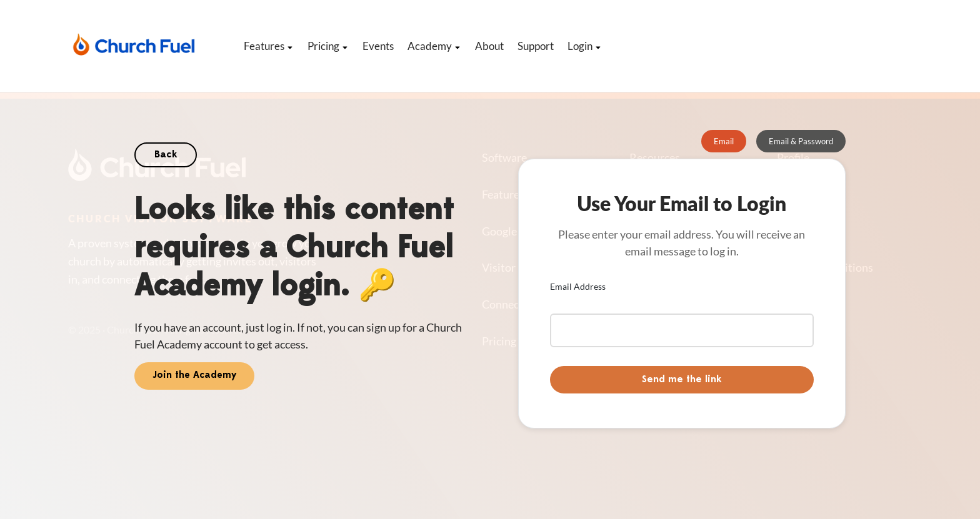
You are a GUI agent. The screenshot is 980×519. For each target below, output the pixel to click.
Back (166, 155)
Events (378, 46)
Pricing (328, 46)
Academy (434, 46)
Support (536, 46)
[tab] (724, 141)
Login (585, 46)
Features (269, 46)
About (489, 46)
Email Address (578, 286)
